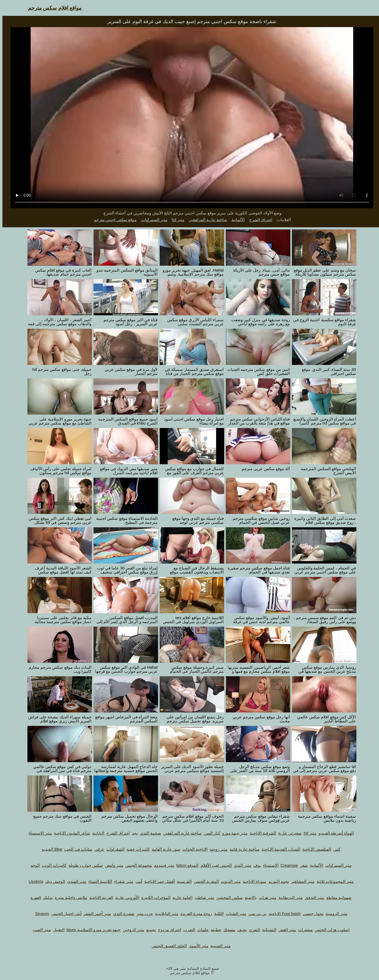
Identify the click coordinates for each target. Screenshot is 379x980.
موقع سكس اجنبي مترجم (113, 220)
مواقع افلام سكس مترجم (52, 8)
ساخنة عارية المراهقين (205, 220)
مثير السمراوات (152, 220)
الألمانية (236, 220)
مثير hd (176, 220)
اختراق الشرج (258, 220)
